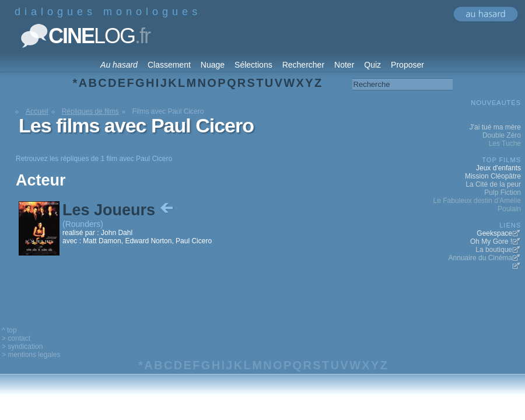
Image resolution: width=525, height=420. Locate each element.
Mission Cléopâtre (493, 176)
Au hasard (119, 65)
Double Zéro (502, 135)
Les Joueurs (119, 210)
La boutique (494, 250)
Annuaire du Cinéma (480, 258)
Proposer (407, 65)
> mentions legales (31, 355)
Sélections (253, 65)
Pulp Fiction (503, 192)
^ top (9, 330)
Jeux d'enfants (498, 168)
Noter (344, 65)
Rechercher (303, 65)
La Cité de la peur (493, 184)
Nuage (213, 65)
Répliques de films (90, 111)
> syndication (22, 346)
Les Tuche (505, 143)
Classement (169, 65)
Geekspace (494, 233)
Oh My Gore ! (491, 242)
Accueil (37, 111)
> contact (16, 338)
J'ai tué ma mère (495, 127)
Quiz (372, 65)
